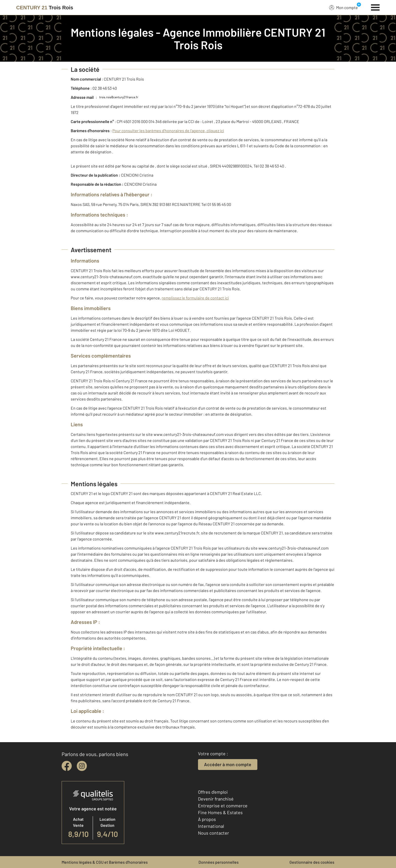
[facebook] (67, 766)
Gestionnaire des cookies (312, 862)
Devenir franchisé (216, 799)
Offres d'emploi (213, 792)
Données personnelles (219, 862)
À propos (207, 819)
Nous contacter (214, 833)
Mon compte (343, 7)
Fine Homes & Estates (220, 812)
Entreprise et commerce (223, 806)
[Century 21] (45, 8)
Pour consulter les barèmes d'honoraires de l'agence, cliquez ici (168, 131)
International (211, 826)
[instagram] (82, 766)
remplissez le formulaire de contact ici (195, 298)
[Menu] (375, 7)
